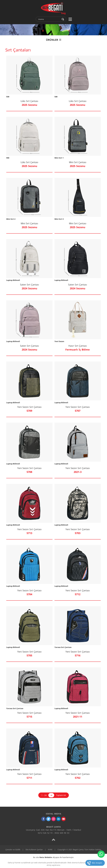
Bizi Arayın (97, 863)
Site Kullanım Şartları (34, 850)
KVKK (50, 850)
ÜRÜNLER (54, 40)
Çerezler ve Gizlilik (13, 850)
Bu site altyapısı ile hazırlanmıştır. (54, 857)
